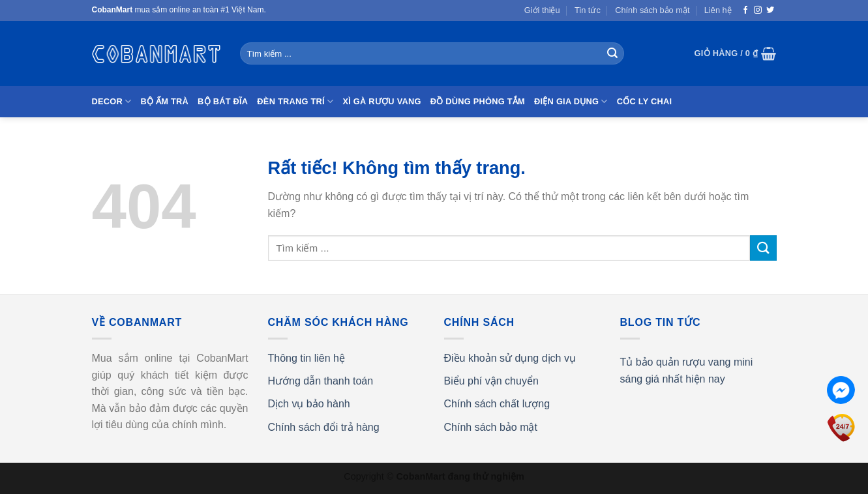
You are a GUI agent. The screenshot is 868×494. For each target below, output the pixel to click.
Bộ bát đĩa (223, 101)
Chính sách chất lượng (497, 404)
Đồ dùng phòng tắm (478, 101)
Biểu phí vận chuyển (491, 381)
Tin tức (588, 10)
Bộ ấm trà (164, 101)
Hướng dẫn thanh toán (321, 381)
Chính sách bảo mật (652, 10)
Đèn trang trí (295, 101)
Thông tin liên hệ (307, 358)
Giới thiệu (542, 10)
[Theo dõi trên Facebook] (745, 10)
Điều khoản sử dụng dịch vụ (510, 358)
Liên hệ (718, 10)
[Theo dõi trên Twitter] (770, 10)
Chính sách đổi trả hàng (324, 427)
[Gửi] (612, 53)
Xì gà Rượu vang (382, 101)
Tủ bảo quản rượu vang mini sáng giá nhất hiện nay (687, 370)
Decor (112, 101)
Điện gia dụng (571, 101)
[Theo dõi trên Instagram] (758, 10)
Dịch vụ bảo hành (309, 404)
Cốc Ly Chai (645, 101)
